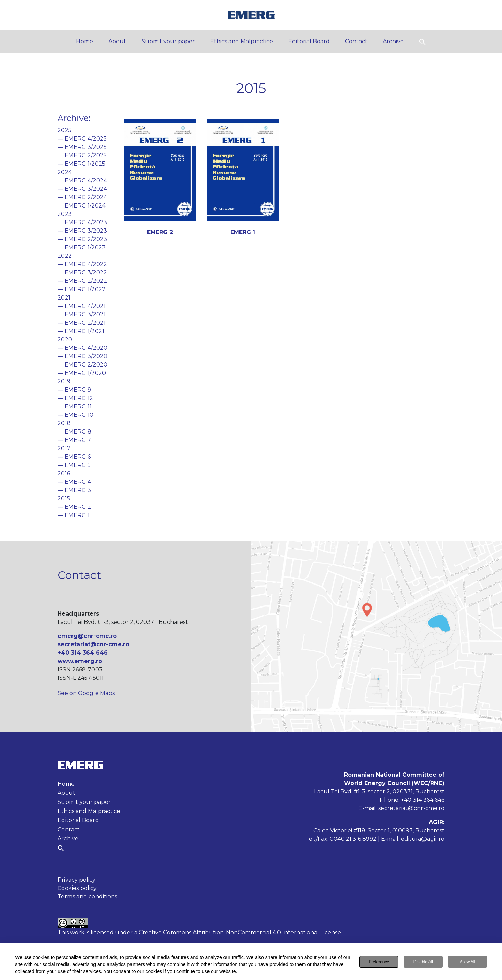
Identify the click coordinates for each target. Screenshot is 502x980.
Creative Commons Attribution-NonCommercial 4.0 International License (240, 932)
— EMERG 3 (74, 490)
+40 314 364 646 (83, 653)
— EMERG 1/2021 (81, 331)
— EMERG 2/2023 (82, 239)
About (117, 41)
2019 (64, 381)
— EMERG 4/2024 (82, 180)
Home (85, 41)
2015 (64, 499)
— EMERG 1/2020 (82, 373)
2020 (65, 340)
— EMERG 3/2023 (82, 231)
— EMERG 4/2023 (82, 222)
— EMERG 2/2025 (82, 155)
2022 (65, 256)
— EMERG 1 (74, 515)
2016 (64, 473)
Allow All (467, 962)
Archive (393, 41)
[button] (423, 41)
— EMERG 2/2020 (82, 365)
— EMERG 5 (74, 465)
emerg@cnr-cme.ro (87, 636)
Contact (356, 41)
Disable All (423, 962)
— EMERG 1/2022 (82, 289)
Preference (379, 962)
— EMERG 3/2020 (82, 356)
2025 (64, 130)
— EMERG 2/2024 (82, 197)
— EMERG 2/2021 (82, 323)
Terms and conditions (87, 896)
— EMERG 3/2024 (82, 189)
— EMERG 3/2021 (82, 314)
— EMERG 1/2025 (81, 164)
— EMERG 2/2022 (82, 281)
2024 (65, 172)
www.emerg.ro (80, 661)
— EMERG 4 (74, 482)
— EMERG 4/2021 (82, 306)
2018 (64, 423)
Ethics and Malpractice (242, 41)
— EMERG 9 (74, 390)
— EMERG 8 (74, 432)
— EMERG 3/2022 (82, 273)
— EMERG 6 (74, 457)
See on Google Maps (86, 693)
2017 (64, 448)
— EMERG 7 (74, 440)
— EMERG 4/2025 (82, 139)
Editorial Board (309, 41)
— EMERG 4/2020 (82, 348)
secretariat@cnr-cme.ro (93, 644)
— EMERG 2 (74, 507)
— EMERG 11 (75, 406)
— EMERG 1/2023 (82, 247)
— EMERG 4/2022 (82, 264)
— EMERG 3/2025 (82, 147)
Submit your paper (168, 41)
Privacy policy (77, 880)
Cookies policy (77, 888)
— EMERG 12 (75, 398)
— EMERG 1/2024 (82, 206)
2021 (64, 298)
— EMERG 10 (75, 415)
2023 (65, 214)
